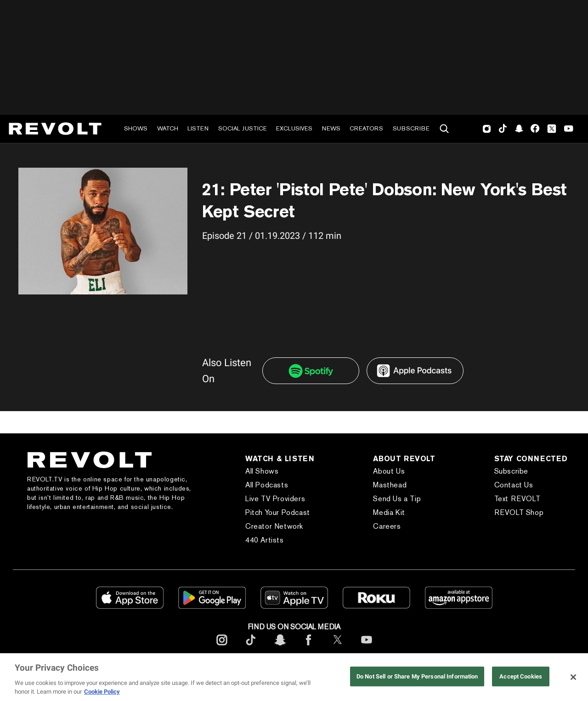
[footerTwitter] (338, 647)
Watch (168, 128)
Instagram (487, 129)
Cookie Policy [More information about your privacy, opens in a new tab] (102, 692)
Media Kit (389, 512)
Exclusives (294, 128)
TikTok (503, 129)
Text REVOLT (517, 499)
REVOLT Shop (519, 512)
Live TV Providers (275, 499)
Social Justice (243, 128)
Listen (198, 128)
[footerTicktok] (251, 647)
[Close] (573, 677)
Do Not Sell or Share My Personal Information (417, 676)
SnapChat (519, 129)
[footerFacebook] (309, 647)
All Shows (262, 471)
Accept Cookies (521, 676)
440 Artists (265, 540)
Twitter (552, 129)
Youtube (569, 130)
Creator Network (274, 526)
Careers (387, 526)
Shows (136, 128)
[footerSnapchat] (280, 647)
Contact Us (514, 485)
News (331, 128)
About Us (389, 471)
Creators (366, 128)
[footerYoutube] (367, 647)
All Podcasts (267, 485)
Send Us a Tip (397, 499)
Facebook (535, 129)
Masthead (390, 485)
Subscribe (411, 128)
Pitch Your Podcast (278, 512)
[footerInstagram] (222, 647)
